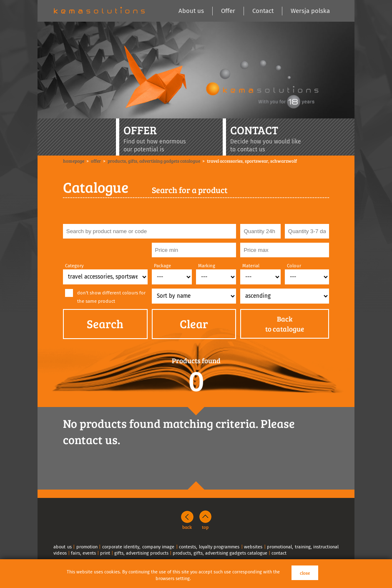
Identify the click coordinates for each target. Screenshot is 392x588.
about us (63, 547)
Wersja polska (310, 11)
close (305, 573)
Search (105, 324)
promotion (87, 547)
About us (191, 11)
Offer (228, 11)
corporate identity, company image (138, 547)
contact (279, 553)
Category (74, 266)
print (105, 553)
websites (253, 547)
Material (251, 266)
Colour (294, 266)
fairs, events (83, 553)
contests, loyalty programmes (209, 547)
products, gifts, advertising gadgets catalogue (220, 553)
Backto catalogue (285, 324)
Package (162, 266)
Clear (194, 324)
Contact (263, 11)
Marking (207, 266)
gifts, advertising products (141, 553)
